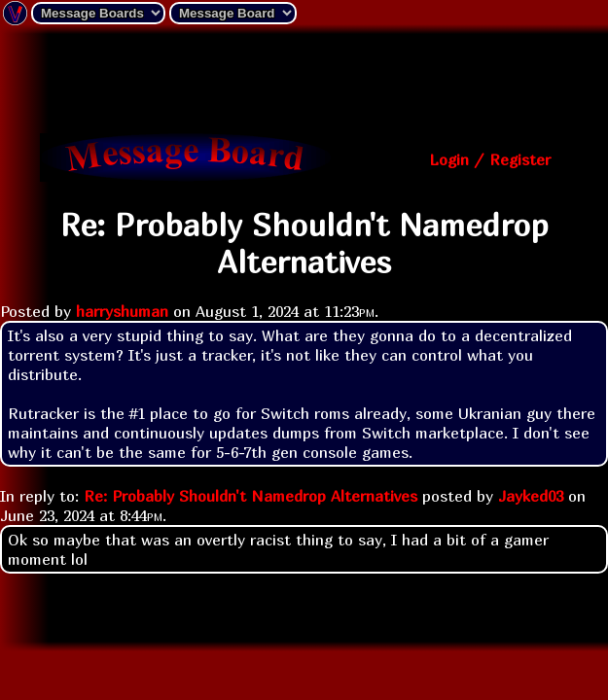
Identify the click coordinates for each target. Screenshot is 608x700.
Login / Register (490, 159)
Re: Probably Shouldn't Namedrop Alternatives (250, 496)
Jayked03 (531, 496)
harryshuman (122, 311)
